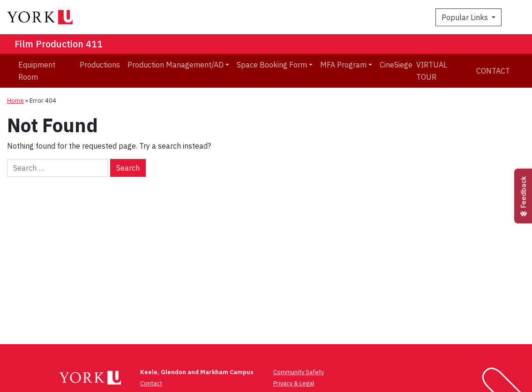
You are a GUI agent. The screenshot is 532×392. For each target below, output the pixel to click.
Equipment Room (37, 71)
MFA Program (343, 65)
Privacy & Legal (294, 383)
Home (15, 101)
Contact (493, 71)
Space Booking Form (272, 65)
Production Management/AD (176, 65)
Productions (100, 65)
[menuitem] (45, 71)
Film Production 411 (59, 44)
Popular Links (466, 17)
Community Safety (299, 372)
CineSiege (396, 65)
